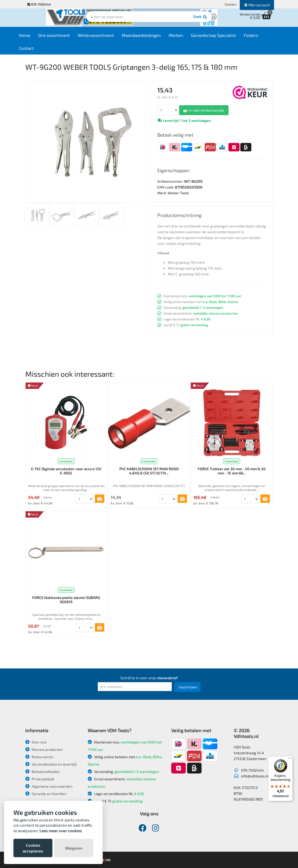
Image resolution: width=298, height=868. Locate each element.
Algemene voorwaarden (49, 786)
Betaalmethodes (42, 772)
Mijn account (257, 5)
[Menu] (290, 760)
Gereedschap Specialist (224, 37)
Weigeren (74, 848)
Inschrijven (188, 687)
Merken (186, 37)
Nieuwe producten (44, 749)
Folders (261, 37)
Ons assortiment (64, 37)
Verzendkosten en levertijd (51, 764)
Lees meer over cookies (61, 831)
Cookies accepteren (33, 848)
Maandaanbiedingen (152, 37)
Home (35, 37)
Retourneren (39, 757)
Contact (231, 4)
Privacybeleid (40, 779)
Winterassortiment (106, 37)
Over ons (36, 742)
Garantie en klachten (46, 794)
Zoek (185, 20)
